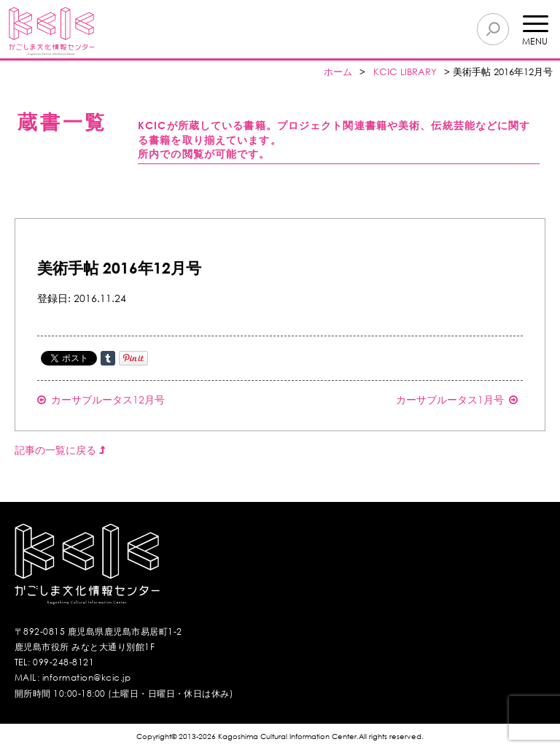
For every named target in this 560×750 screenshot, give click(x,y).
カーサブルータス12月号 (101, 399)
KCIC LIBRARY (405, 72)
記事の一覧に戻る (60, 450)
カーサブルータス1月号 (457, 399)
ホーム (338, 72)
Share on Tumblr (108, 358)
